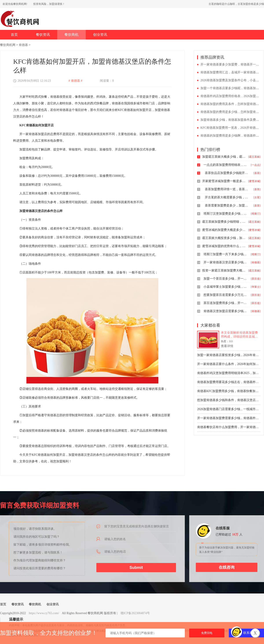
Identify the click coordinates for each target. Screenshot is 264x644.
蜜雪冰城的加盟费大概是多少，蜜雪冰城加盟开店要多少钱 (224, 230)
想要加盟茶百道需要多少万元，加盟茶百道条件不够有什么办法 (225, 295)
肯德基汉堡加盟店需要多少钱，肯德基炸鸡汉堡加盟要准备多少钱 (225, 311)
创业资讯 (100, 35)
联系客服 (249, 633)
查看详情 (227, 346)
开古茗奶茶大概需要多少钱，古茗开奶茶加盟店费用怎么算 (227, 197)
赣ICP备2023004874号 (135, 613)
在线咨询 (227, 567)
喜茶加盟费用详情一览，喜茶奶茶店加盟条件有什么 (227, 189)
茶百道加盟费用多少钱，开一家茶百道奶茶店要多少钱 (225, 303)
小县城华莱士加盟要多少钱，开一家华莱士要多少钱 (225, 287)
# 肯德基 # (75, 81)
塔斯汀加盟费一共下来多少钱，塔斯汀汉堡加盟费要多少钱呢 (225, 254)
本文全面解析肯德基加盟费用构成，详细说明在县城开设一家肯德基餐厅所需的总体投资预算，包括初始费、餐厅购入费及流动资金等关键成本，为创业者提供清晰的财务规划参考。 (239, 335)
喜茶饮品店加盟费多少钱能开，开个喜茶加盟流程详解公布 (227, 173)
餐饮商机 (71, 35)
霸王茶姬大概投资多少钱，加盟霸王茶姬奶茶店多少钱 (224, 238)
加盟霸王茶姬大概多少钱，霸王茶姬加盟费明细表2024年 (224, 157)
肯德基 (23, 45)
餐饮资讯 (43, 35)
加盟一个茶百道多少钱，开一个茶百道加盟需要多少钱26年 (225, 279)
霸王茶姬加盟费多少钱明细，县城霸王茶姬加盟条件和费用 (224, 222)
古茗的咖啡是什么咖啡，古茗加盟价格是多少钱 (236, 4)
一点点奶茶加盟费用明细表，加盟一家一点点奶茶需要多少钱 (225, 165)
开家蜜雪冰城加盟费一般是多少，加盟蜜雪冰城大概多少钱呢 (224, 181)
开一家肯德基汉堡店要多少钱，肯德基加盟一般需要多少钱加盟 (225, 262)
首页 (14, 35)
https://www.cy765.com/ (44, 613)
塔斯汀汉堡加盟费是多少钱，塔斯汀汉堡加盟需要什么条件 (225, 214)
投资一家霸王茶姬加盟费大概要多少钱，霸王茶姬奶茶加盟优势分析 (224, 270)
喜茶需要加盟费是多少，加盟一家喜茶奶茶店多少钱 (227, 205)
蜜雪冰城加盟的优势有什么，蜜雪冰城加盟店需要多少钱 (224, 246)
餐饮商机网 (8, 45)
